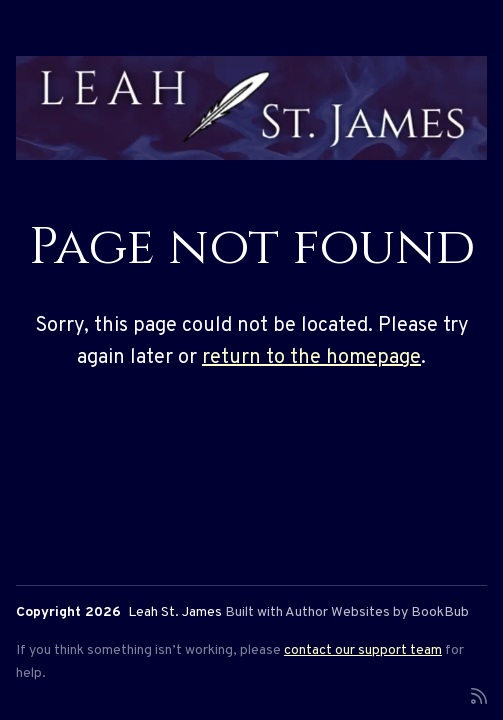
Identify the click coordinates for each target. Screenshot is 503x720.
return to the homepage (311, 358)
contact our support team (363, 650)
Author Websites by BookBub (377, 612)
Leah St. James (175, 612)
